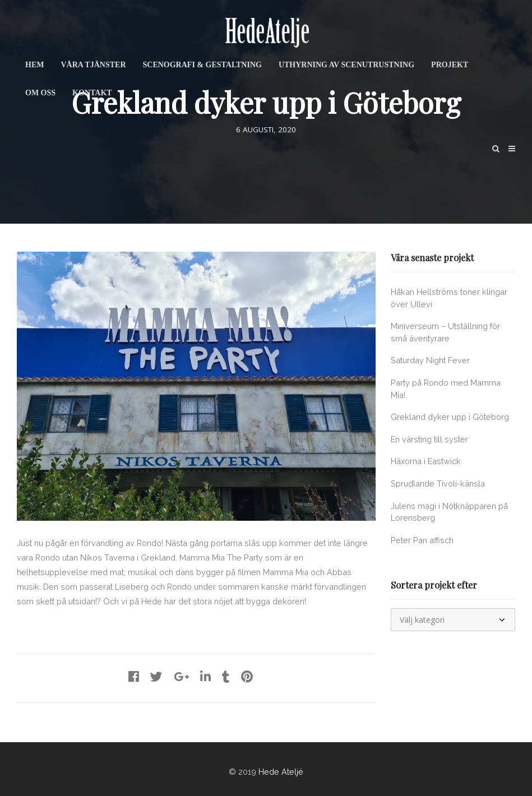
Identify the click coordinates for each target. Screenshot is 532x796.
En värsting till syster (429, 439)
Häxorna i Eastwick (426, 461)
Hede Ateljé (281, 772)
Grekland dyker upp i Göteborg (450, 417)
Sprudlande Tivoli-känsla (438, 483)
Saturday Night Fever (430, 360)
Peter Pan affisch (422, 540)
